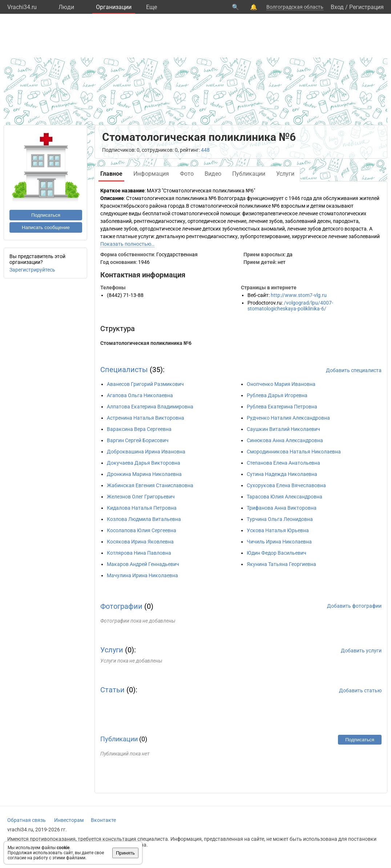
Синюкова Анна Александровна (285, 440)
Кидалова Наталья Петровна (142, 508)
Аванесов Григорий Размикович (145, 384)
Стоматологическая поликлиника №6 (146, 343)
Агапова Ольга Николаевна (140, 395)
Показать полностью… (127, 244)
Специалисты (124, 370)
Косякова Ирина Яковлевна (140, 542)
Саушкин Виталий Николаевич (283, 429)
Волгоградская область (295, 7)
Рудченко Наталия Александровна (288, 418)
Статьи (112, 690)
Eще (152, 7)
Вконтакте (103, 820)
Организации (114, 7)
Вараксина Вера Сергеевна (139, 429)
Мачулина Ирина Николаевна (142, 575)
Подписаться (46, 215)
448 (205, 150)
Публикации (119, 739)
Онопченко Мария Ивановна (281, 384)
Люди (66, 7)
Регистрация (366, 7)
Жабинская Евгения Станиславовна (150, 485)
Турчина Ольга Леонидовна (280, 519)
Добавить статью (360, 690)
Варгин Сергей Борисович (138, 440)
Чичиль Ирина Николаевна (279, 542)
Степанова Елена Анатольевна (283, 463)
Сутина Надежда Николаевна (282, 474)
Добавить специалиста (354, 370)
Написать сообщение (46, 227)
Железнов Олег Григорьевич (141, 497)
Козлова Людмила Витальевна (144, 519)
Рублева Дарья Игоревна (277, 395)
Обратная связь (27, 820)
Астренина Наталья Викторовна (146, 418)
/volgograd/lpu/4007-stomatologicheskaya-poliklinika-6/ (290, 306)
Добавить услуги (361, 651)
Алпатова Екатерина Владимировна (150, 407)
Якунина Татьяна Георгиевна (281, 564)
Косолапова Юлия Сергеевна (142, 530)
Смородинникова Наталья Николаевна (294, 452)
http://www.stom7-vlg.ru (299, 295)
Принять (125, 853)
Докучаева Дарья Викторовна (144, 463)
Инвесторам (69, 820)
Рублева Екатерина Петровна (282, 407)
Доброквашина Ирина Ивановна (146, 452)
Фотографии (121, 606)
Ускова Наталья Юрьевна (278, 530)
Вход (337, 7)
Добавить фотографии (354, 606)
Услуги (112, 650)
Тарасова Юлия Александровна (285, 497)
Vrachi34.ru (22, 7)
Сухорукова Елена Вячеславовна (286, 485)
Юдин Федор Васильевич (277, 553)
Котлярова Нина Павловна (139, 553)
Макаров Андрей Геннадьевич (143, 564)
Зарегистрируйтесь (32, 270)
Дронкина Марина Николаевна (144, 474)
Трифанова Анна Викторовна (282, 508)
